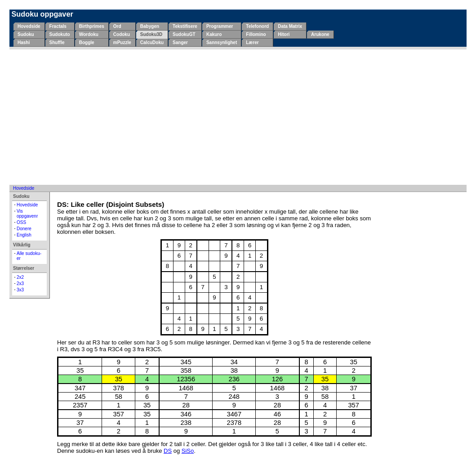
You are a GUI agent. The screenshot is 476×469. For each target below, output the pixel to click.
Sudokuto (60, 34)
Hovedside (29, 26)
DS (168, 451)
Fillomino (256, 34)
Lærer (252, 42)
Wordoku (89, 34)
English (24, 235)
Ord (117, 26)
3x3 (20, 290)
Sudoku (26, 34)
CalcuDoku (152, 42)
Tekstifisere (185, 26)
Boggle (87, 42)
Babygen (150, 26)
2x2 (20, 277)
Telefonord (257, 26)
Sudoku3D (151, 34)
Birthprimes (92, 26)
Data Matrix (290, 26)
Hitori (284, 34)
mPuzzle (122, 42)
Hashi (24, 42)
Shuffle (57, 42)
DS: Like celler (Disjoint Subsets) (111, 204)
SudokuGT (184, 34)
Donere (24, 229)
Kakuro (214, 34)
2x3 (20, 284)
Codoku (122, 34)
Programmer (220, 26)
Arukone (320, 34)
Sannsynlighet (222, 42)
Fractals (58, 26)
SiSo (188, 451)
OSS (21, 222)
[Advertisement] (238, 117)
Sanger (180, 42)
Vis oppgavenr (27, 214)
